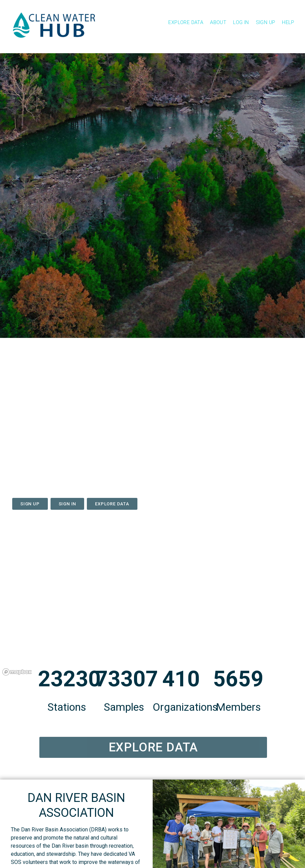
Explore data (112, 504)
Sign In (68, 504)
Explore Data (186, 22)
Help (288, 22)
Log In (241, 22)
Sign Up (266, 22)
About (218, 22)
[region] (152, 605)
